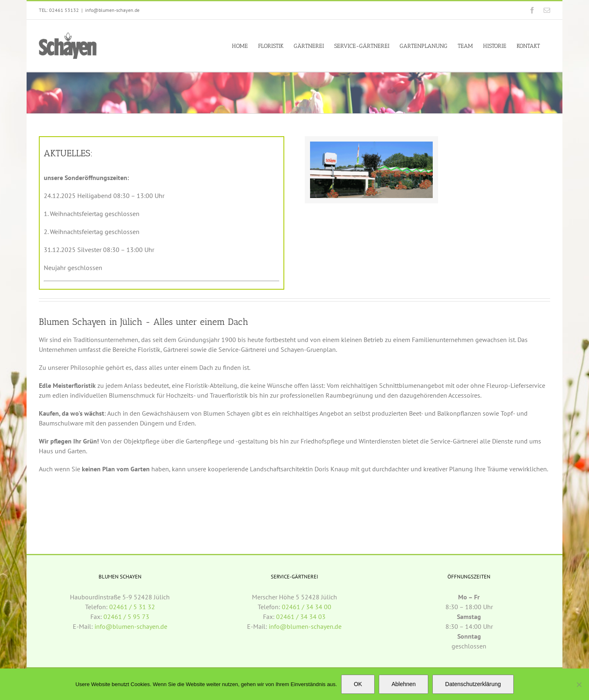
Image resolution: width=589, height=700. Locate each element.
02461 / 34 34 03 (301, 617)
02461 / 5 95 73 (126, 617)
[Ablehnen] (579, 684)
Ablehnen (404, 684)
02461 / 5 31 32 (132, 607)
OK (358, 684)
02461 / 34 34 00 (307, 607)
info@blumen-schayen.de (112, 10)
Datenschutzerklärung (473, 684)
